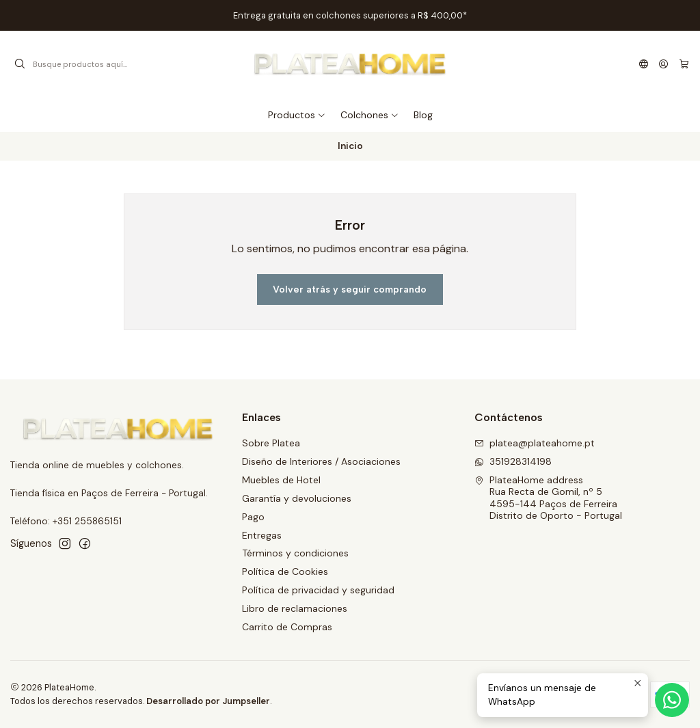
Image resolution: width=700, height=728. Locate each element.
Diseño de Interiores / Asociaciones (321, 461)
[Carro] (684, 64)
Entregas (262, 535)
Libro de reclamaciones (295, 608)
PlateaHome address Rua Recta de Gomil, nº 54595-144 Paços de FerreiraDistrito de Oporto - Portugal (548, 498)
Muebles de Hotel (281, 480)
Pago (253, 517)
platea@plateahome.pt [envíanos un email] (535, 443)
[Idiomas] (644, 64)
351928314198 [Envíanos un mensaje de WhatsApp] (513, 461)
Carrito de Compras (287, 627)
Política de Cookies (285, 571)
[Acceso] (663, 64)
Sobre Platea (271, 443)
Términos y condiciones (295, 553)
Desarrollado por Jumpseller (208, 701)
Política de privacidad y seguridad (318, 590)
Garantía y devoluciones (297, 498)
